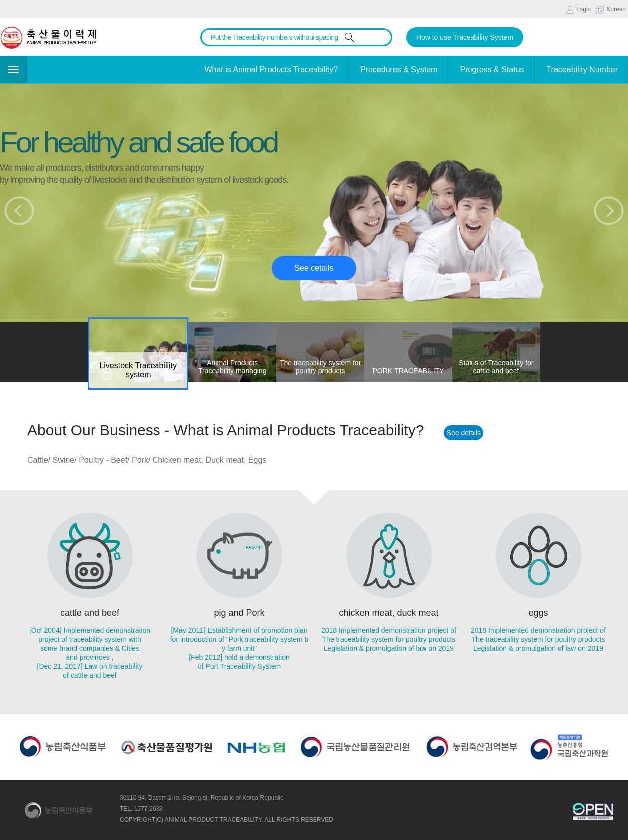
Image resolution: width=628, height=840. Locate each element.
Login (578, 10)
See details (314, 268)
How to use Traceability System (465, 37)
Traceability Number (582, 70)
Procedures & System (399, 70)
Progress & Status (492, 70)
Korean (611, 10)
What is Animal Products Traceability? (271, 70)
